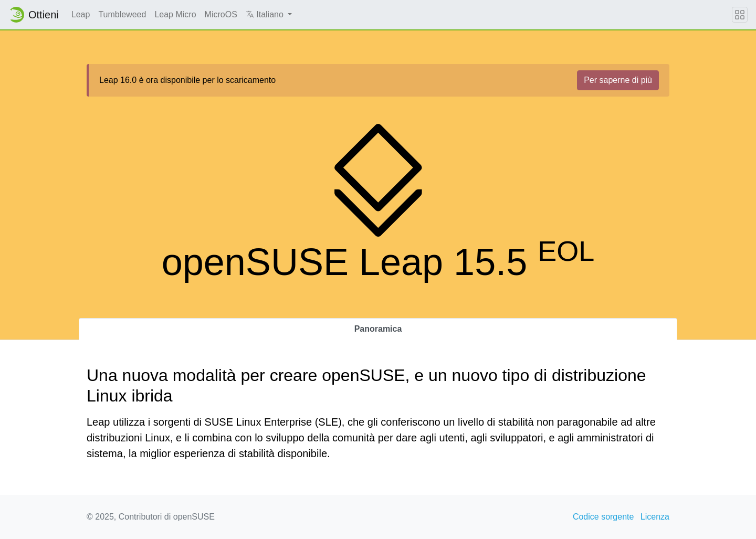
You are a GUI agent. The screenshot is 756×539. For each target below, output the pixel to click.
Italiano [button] (266, 14)
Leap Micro (175, 14)
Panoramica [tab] (378, 329)
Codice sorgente (603, 517)
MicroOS (221, 14)
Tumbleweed (122, 14)
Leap (81, 14)
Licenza (655, 517)
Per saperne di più (618, 80)
